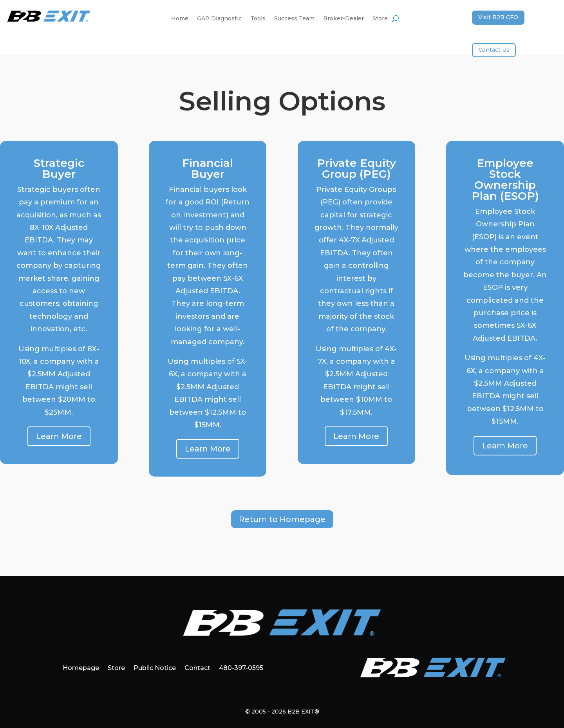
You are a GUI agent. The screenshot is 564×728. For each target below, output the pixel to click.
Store (380, 19)
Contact (197, 667)
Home (180, 19)
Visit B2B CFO (498, 17)
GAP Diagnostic (219, 19)
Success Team (294, 19)
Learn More (59, 436)
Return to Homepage (282, 519)
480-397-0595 (241, 667)
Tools (258, 19)
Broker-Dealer (343, 19)
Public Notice (155, 667)
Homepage (81, 667)
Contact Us (494, 50)
